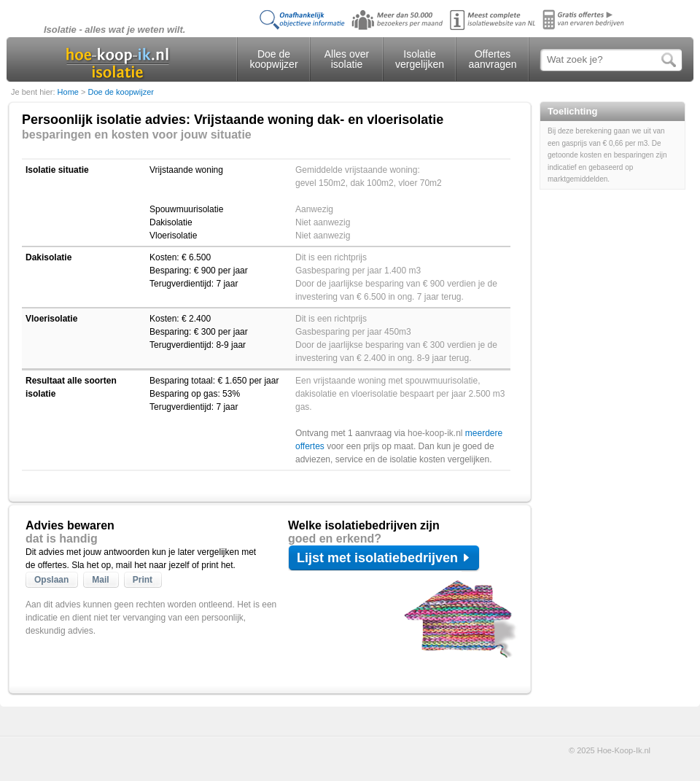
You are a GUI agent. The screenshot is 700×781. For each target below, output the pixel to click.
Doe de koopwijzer (273, 59)
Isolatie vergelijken (420, 59)
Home (69, 92)
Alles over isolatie (347, 59)
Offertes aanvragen (492, 59)
